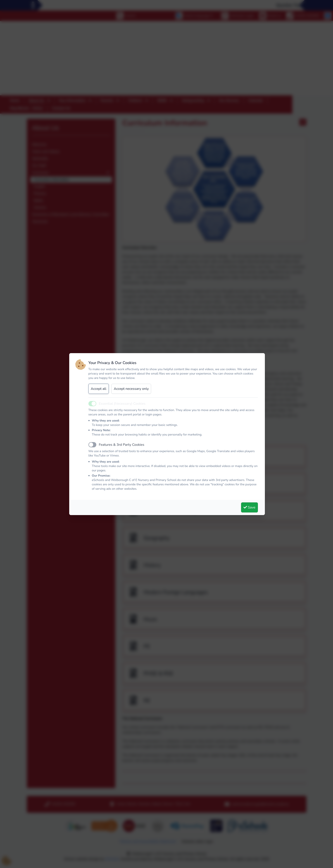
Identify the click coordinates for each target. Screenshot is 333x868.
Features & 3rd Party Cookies (122, 445)
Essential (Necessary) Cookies (122, 404)
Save (249, 507)
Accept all (99, 389)
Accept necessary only (131, 389)
